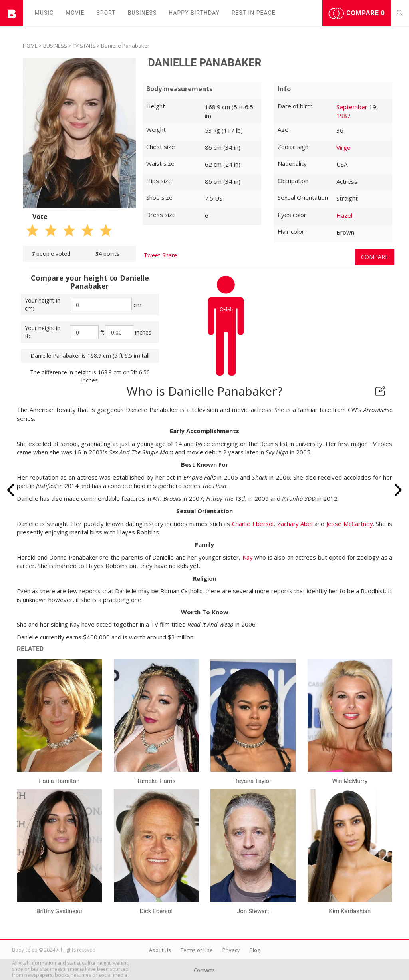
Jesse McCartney (350, 524)
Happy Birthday (194, 13)
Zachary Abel (295, 524)
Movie (75, 13)
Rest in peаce (254, 13)
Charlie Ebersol (253, 524)
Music (44, 13)
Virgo (343, 147)
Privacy (231, 950)
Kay (248, 557)
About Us (160, 950)
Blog (255, 950)
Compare (357, 14)
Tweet (152, 255)
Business (142, 13)
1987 (343, 116)
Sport (106, 13)
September (352, 107)
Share (170, 255)
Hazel (344, 215)
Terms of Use (197, 950)
